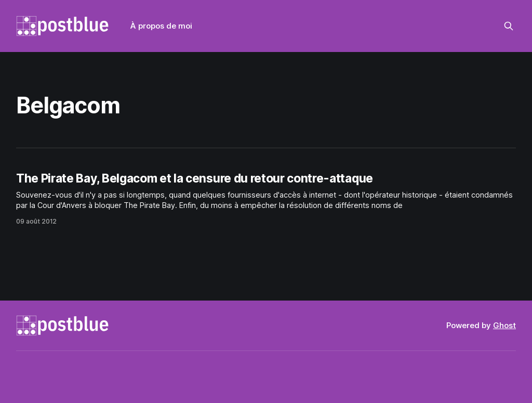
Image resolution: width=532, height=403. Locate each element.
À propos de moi (161, 26)
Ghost (504, 325)
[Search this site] (509, 26)
